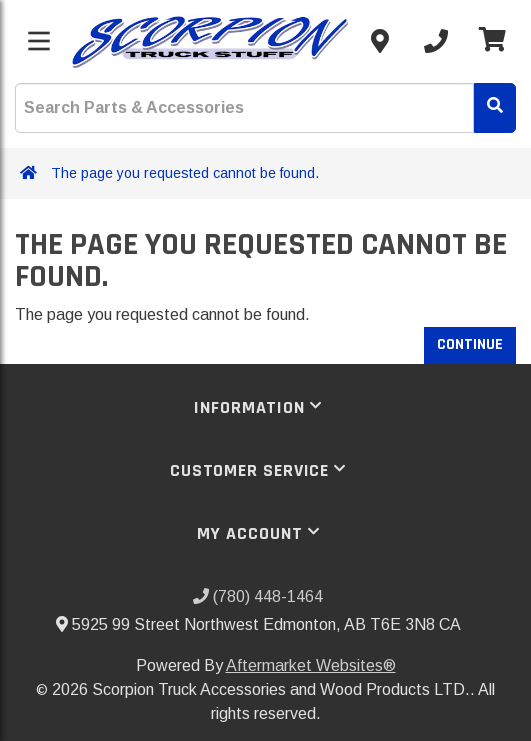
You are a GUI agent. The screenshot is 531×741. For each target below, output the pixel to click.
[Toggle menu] (39, 41)
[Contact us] (380, 41)
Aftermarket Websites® (311, 665)
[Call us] (436, 41)
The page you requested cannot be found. (185, 173)
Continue (470, 344)
